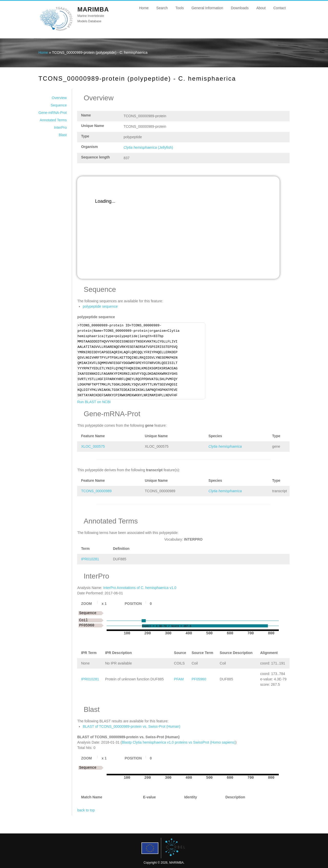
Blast (63, 135)
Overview (59, 98)
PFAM (179, 679)
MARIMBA (93, 9)
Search (162, 8)
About (261, 8)
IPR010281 (90, 559)
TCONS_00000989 (96, 491)
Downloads (240, 8)
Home (144, 8)
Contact (280, 8)
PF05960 (199, 679)
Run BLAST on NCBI (94, 402)
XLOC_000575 (93, 446)
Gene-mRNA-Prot (53, 113)
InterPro (60, 127)
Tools (180, 8)
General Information (207, 8)
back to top (86, 810)
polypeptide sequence (100, 306)
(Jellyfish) (148, 147)
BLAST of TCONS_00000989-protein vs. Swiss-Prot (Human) (132, 726)
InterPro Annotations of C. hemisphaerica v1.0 (140, 588)
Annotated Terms (53, 120)
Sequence (59, 105)
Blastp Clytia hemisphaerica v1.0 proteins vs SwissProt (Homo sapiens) (179, 742)
